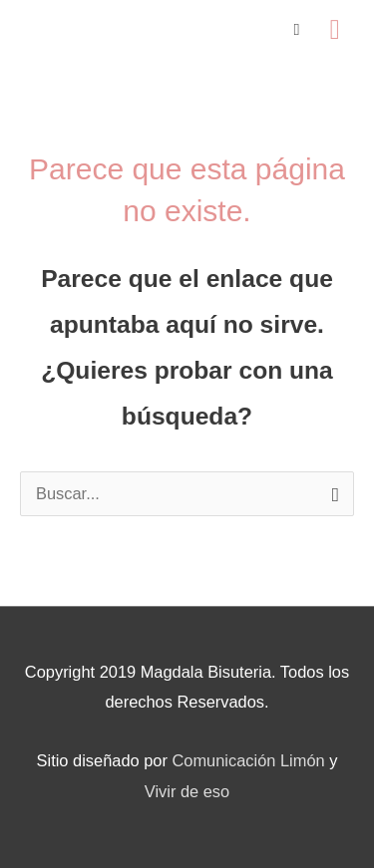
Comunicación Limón (248, 760)
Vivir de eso (187, 791)
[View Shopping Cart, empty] (297, 29)
